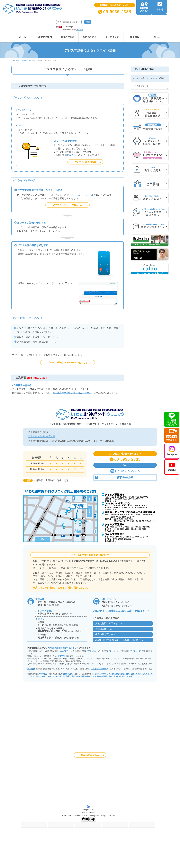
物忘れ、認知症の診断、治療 (64, 676)
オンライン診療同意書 (85, 162)
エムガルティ (65, 651)
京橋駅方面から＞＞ (105, 629)
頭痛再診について (140, 86)
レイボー (113, 651)
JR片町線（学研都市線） (121, 640)
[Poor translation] (92, 819)
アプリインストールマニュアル (67, 205)
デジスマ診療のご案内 (144, 69)
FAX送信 (72, 155)
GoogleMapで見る (90, 755)
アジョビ (92, 651)
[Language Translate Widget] (73, 27)
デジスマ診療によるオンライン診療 (148, 78)
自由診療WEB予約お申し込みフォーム (72, 393)
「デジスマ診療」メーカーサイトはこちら (68, 363)
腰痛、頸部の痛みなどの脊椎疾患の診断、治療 (94, 676)
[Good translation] (85, 819)
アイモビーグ (135, 651)
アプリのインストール (82, 195)
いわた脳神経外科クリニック (62, 648)
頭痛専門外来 (63, 656)
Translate (77, 30)
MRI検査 (31, 669)
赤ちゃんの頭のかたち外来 (124, 676)
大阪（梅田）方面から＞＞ (109, 623)
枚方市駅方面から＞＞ (106, 634)
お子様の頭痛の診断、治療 (119, 674)
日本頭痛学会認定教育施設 (42, 436)
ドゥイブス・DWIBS (99, 669)
